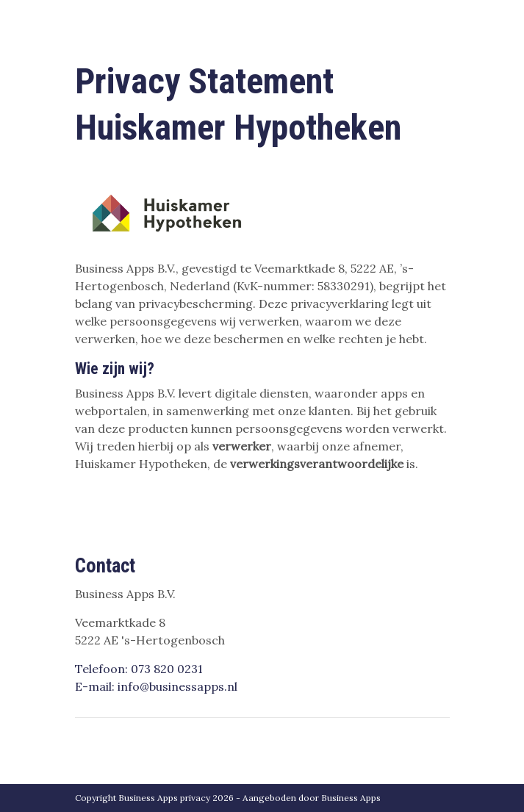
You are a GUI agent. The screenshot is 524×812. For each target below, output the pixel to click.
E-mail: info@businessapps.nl (156, 686)
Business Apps (351, 798)
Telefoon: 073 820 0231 (139, 669)
